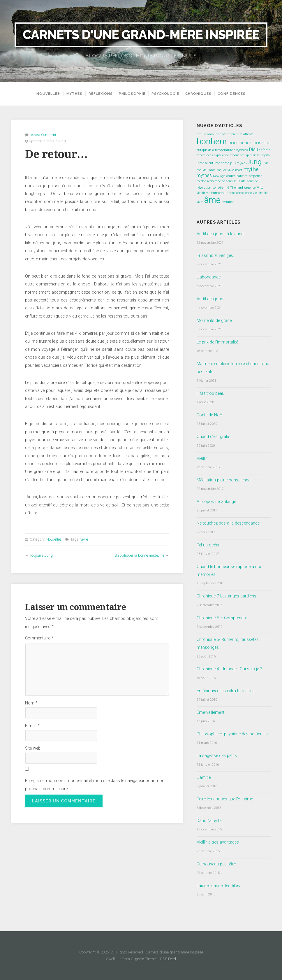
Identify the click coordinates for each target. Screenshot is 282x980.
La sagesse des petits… (218, 756)
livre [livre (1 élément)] (266, 163)
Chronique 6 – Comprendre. (222, 618)
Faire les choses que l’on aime (225, 799)
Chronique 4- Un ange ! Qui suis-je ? (229, 669)
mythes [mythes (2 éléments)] (204, 175)
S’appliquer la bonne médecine (139, 555)
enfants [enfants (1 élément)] (265, 150)
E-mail (32, 726)
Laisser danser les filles (218, 886)
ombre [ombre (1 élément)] (231, 176)
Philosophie (134, 94)
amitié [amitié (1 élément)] (201, 134)
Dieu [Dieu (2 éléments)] (253, 149)
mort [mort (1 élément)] (239, 170)
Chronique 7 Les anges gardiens (227, 596)
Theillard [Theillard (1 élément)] (237, 188)
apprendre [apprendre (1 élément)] (235, 134)
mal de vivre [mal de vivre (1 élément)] (225, 170)
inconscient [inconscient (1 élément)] (205, 163)
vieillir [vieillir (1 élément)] (201, 193)
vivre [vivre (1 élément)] (200, 202)
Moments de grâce (214, 321)
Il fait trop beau (210, 393)
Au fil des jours (211, 299)
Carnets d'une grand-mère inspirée (141, 35)
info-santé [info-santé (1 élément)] (222, 163)
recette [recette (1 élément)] (201, 181)
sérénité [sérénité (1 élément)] (223, 188)
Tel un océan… (210, 545)
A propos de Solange (216, 502)
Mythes (76, 94)
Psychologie (167, 94)
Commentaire (39, 638)
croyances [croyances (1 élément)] (241, 150)
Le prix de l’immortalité (217, 342)
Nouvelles (46, 94)
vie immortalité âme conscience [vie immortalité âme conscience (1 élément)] (229, 193)
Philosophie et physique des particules (232, 734)
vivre (84, 539)
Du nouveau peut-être (216, 864)
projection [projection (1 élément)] (256, 176)
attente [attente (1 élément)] (248, 134)
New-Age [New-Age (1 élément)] (219, 176)
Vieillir (202, 459)
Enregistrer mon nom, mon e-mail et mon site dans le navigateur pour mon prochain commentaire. (95, 785)
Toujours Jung (41, 555)
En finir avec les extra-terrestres (226, 691)
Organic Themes (144, 959)
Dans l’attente (209, 821)
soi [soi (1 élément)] (214, 188)
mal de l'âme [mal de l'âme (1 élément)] (206, 170)
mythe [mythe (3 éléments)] (251, 169)
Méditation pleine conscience (223, 480)
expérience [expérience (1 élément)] (221, 155)
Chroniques (200, 94)
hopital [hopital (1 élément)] (266, 155)
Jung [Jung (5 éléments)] (254, 162)
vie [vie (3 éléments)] (260, 187)
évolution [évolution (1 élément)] (228, 202)
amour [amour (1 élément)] (212, 134)
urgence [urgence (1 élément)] (250, 188)
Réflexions (102, 94)
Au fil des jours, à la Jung (220, 234)
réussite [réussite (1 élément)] (240, 181)
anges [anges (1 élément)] (222, 134)
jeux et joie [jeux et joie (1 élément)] (238, 163)
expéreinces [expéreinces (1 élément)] (205, 155)
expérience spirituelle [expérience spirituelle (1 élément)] (245, 155)
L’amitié (204, 777)
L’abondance (209, 277)
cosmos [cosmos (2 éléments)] (262, 143)
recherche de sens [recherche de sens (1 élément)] (220, 181)
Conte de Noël (210, 415)
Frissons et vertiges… (216, 256)
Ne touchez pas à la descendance (228, 523)
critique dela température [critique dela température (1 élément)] (215, 150)
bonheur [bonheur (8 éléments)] (212, 141)
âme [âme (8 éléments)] (212, 200)
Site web (33, 748)
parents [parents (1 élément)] (242, 176)
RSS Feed (168, 959)
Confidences (233, 94)
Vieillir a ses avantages (218, 842)
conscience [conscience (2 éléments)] (240, 143)
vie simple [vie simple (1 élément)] (260, 193)
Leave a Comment (43, 135)
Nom (31, 703)
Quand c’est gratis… (215, 437)
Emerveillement (210, 712)
